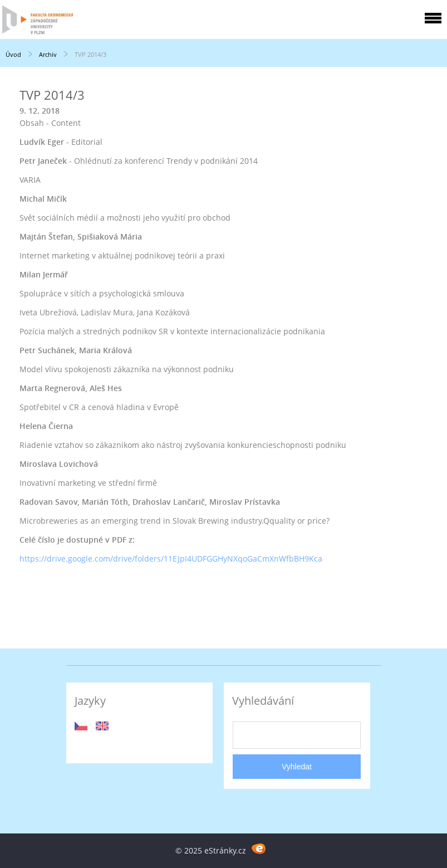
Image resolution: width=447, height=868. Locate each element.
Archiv (48, 54)
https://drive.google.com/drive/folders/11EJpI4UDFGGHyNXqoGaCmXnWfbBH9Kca (171, 559)
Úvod (13, 54)
